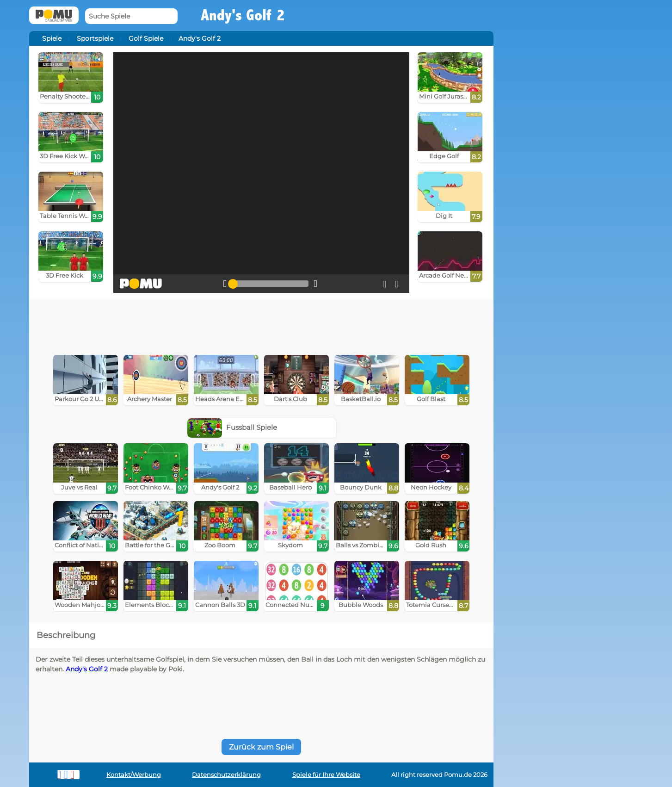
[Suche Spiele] (131, 16)
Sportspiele (95, 38)
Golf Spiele (146, 38)
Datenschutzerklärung (226, 775)
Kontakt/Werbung (134, 775)
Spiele (52, 38)
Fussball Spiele (232, 427)
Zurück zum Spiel (261, 747)
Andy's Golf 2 (87, 669)
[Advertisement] (261, 325)
